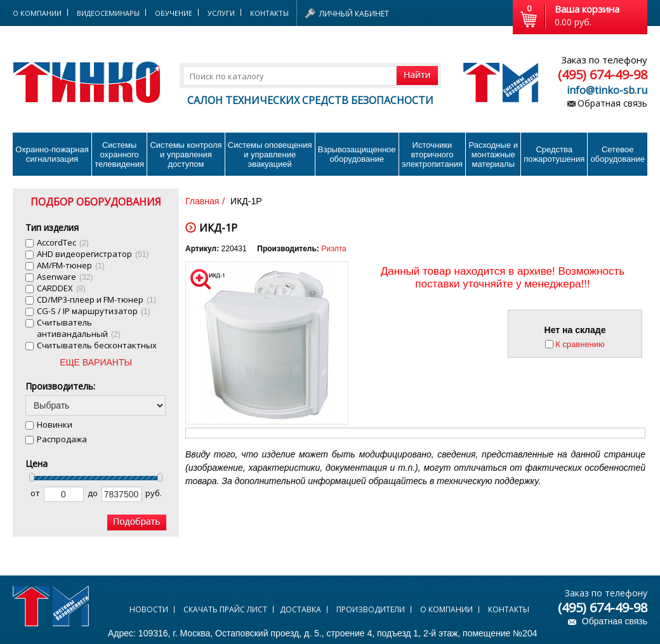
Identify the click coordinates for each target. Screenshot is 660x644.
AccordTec (63, 242)
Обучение (174, 13)
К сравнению (580, 344)
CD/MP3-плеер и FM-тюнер (96, 299)
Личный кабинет (354, 14)
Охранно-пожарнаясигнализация (52, 154)
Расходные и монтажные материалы (493, 154)
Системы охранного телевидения (119, 154)
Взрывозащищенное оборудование (357, 154)
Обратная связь (612, 103)
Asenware (65, 277)
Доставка (300, 609)
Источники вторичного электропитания (432, 154)
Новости (149, 609)
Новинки (55, 424)
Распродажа (62, 439)
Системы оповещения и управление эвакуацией (270, 154)
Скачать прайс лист (225, 609)
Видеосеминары (108, 13)
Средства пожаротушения (554, 154)
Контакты (269, 13)
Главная (202, 201)
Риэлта (334, 249)
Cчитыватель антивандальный (79, 328)
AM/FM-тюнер (71, 265)
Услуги (221, 13)
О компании (446, 609)
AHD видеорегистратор (93, 254)
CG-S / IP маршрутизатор (94, 311)
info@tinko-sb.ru (607, 90)
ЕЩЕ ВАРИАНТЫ (96, 362)
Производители (371, 609)
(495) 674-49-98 (603, 75)
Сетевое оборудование (617, 154)
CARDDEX (61, 288)
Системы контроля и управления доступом (186, 154)
